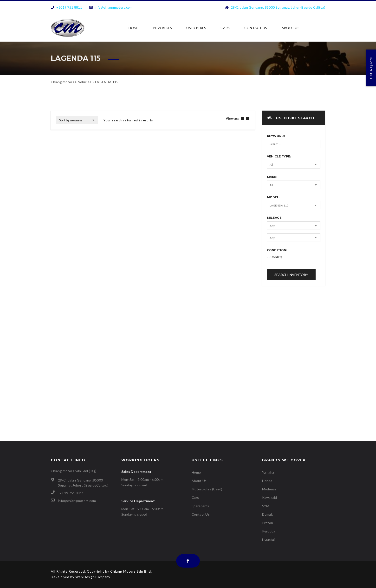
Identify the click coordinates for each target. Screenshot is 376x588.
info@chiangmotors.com (113, 7)
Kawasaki (269, 497)
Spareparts (200, 506)
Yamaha (268, 472)
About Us (291, 28)
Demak (268, 514)
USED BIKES (196, 28)
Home (134, 28)
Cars (225, 28)
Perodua (269, 531)
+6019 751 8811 (69, 7)
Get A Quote (371, 68)
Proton (268, 523)
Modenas (269, 489)
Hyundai (269, 540)
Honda (267, 481)
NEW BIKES (163, 28)
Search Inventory (291, 275)
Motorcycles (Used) (207, 489)
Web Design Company (93, 577)
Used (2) (275, 257)
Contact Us (256, 28)
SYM (266, 506)
